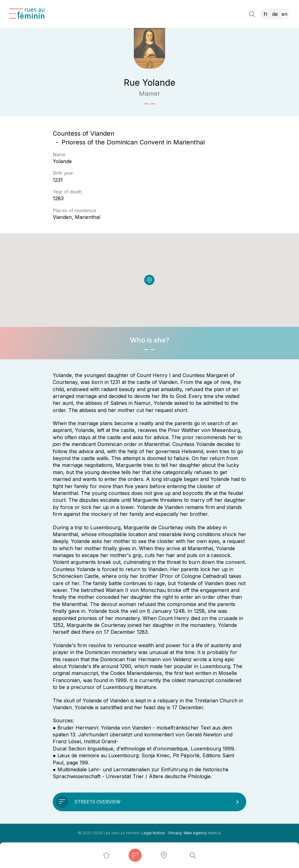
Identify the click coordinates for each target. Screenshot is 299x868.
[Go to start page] (27, 14)
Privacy (175, 833)
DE (275, 14)
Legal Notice (153, 833)
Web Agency (195, 833)
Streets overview (98, 802)
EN (284, 14)
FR (266, 14)
